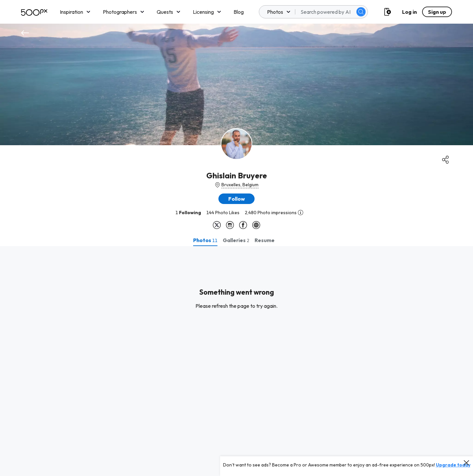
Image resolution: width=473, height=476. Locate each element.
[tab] (205, 240)
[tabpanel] (236, 361)
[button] (236, 199)
